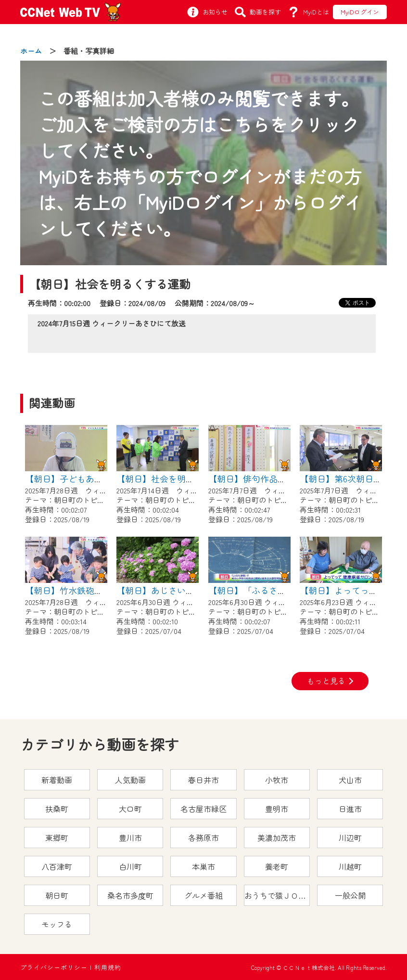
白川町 (130, 866)
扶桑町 (57, 809)
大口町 (130, 809)
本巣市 (203, 866)
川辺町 (350, 838)
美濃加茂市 (277, 838)
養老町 (277, 866)
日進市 (350, 809)
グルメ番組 (203, 895)
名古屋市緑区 (203, 809)
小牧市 (277, 780)
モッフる (57, 924)
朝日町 (57, 895)
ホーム (31, 51)
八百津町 (57, 866)
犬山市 (350, 780)
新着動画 (57, 780)
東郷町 (57, 838)
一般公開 (350, 895)
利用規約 (108, 967)
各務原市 (203, 838)
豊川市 (130, 838)
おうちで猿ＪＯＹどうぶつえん (277, 895)
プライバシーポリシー (54, 967)
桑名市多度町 (130, 895)
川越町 (350, 866)
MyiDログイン (360, 12)
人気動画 (130, 780)
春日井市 (203, 780)
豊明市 (277, 809)
